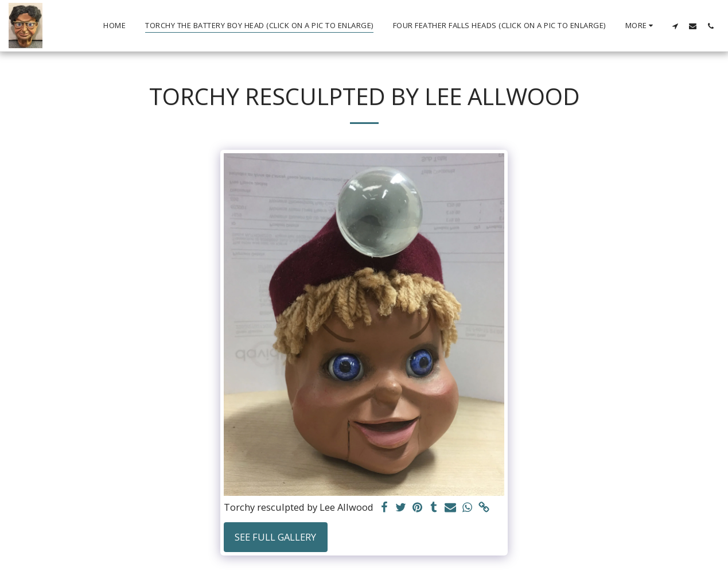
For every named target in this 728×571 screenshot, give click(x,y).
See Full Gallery (275, 537)
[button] (675, 26)
